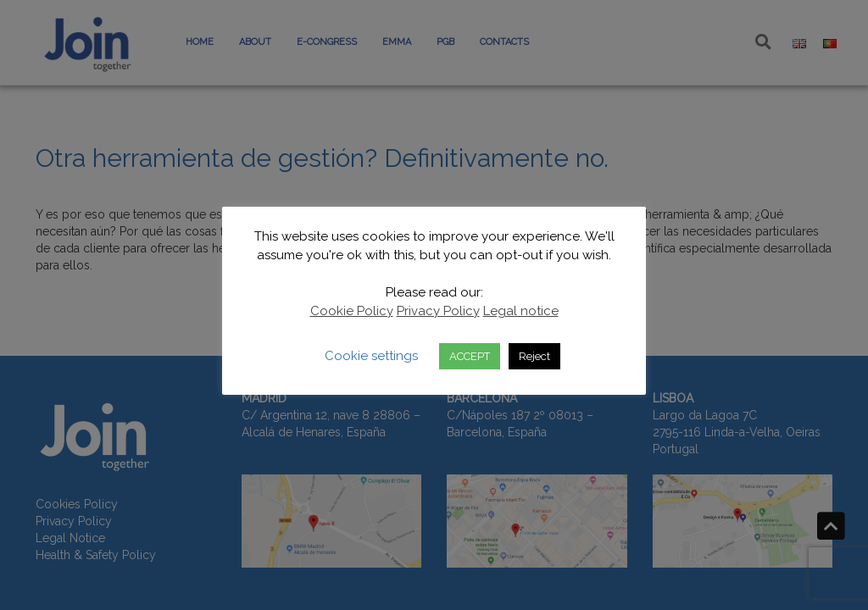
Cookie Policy (352, 311)
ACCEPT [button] (470, 356)
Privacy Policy (438, 311)
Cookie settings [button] (371, 356)
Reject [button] (534, 356)
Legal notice (521, 311)
